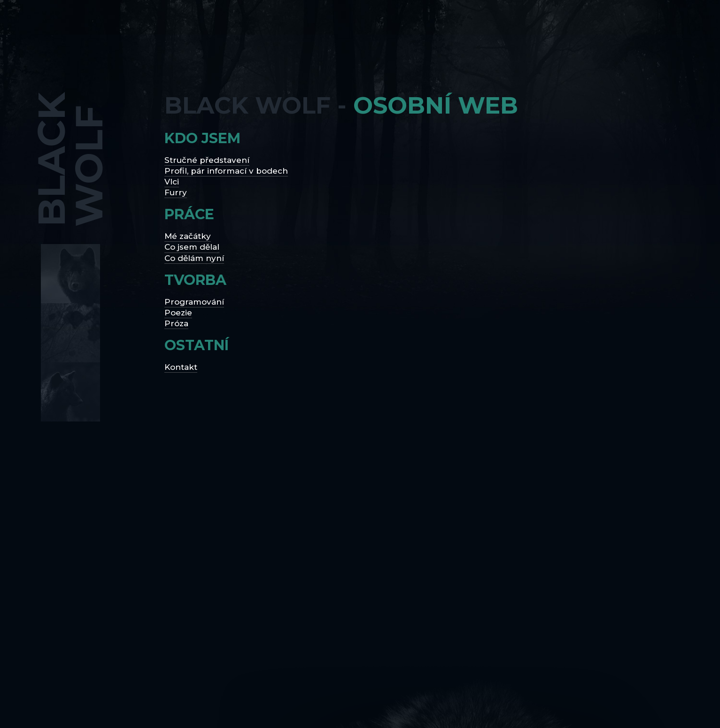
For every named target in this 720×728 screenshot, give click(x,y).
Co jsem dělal (192, 247)
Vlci (172, 182)
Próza (176, 323)
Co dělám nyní (194, 258)
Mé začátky (188, 236)
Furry (176, 192)
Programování (194, 302)
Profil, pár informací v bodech (226, 171)
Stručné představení (207, 160)
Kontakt (181, 367)
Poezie (178, 313)
